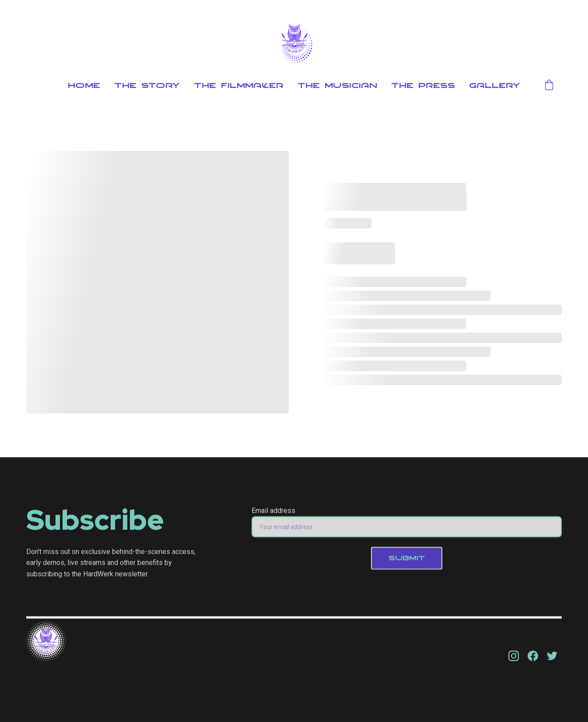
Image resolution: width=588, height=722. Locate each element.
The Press (423, 86)
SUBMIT (407, 561)
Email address (273, 514)
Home (84, 86)
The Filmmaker (239, 86)
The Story (147, 86)
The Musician (337, 86)
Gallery (495, 86)
